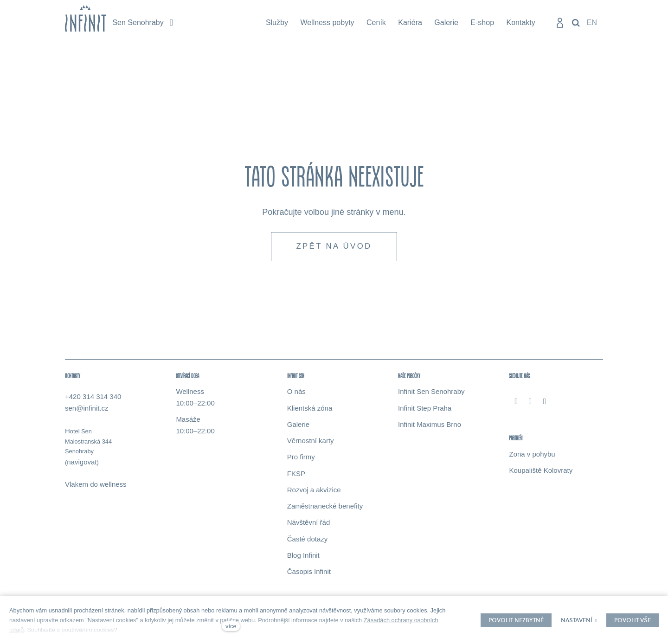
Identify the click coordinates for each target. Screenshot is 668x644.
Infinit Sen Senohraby (431, 393)
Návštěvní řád (309, 524)
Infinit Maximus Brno (430, 426)
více (231, 626)
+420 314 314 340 (93, 398)
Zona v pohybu (532, 455)
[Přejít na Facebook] (516, 402)
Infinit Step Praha (425, 409)
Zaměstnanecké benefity (325, 507)
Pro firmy (301, 458)
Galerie (298, 426)
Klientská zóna (310, 409)
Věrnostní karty (311, 442)
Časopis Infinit (309, 573)
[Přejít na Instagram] (530, 402)
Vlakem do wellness (96, 486)
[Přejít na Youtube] (545, 402)
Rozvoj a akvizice (314, 491)
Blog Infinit (303, 557)
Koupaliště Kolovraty (541, 472)
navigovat (82, 463)
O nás (296, 393)
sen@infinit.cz (87, 409)
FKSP (296, 474)
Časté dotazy (308, 540)
